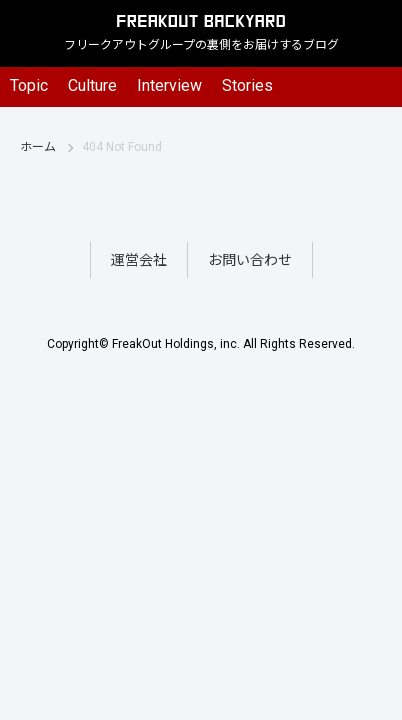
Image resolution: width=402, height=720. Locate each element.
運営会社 (139, 260)
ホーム (38, 147)
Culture (92, 85)
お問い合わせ (250, 260)
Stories (247, 85)
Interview (169, 85)
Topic (29, 85)
